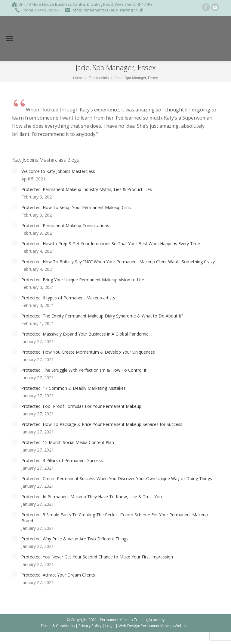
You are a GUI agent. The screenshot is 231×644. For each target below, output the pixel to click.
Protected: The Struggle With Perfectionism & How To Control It (84, 370)
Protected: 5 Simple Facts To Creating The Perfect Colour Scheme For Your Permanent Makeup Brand (115, 518)
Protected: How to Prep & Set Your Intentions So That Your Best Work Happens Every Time (111, 244)
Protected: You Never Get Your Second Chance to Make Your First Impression (97, 557)
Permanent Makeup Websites (166, 626)
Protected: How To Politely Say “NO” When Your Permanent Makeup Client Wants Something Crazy (118, 262)
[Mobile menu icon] (10, 39)
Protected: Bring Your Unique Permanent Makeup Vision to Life (83, 280)
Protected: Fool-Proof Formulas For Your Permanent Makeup (81, 406)
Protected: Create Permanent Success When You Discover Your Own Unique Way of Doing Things (117, 478)
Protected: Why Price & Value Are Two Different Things (75, 539)
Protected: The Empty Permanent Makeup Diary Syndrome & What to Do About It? (102, 316)
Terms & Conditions (58, 626)
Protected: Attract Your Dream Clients (58, 575)
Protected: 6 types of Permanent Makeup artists (68, 298)
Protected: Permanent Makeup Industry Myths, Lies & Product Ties (87, 189)
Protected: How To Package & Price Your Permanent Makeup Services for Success (102, 424)
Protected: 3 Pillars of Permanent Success (62, 460)
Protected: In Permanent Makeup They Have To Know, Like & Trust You (92, 497)
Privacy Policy (90, 626)
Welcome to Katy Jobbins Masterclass (58, 171)
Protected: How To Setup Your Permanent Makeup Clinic (77, 207)
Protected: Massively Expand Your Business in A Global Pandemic (85, 334)
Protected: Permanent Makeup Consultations (65, 225)
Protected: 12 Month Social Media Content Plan (68, 442)
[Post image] (14, 171)
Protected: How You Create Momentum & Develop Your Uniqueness (88, 352)
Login (110, 626)
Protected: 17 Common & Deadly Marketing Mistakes (74, 388)
